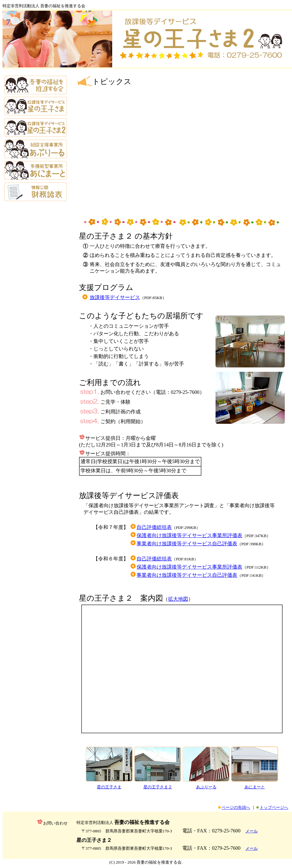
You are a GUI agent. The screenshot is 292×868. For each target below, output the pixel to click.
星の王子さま (109, 787)
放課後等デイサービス (115, 297)
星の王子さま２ (158, 787)
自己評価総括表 (154, 527)
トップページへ (274, 807)
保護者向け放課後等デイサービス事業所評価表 (189, 535)
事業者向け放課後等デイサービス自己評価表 (187, 544)
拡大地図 (178, 599)
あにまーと (255, 787)
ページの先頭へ (236, 807)
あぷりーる (206, 787)
